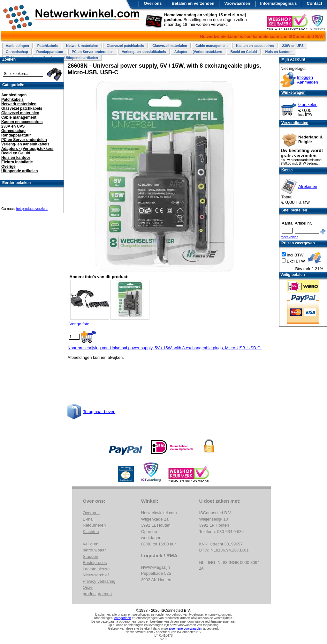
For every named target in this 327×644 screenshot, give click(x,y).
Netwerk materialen (82, 46)
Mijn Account (293, 59)
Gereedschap (17, 52)
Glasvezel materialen (170, 46)
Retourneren (94, 525)
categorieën (123, 618)
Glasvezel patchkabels (125, 46)
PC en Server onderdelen (93, 52)
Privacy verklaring (99, 581)
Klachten (91, 532)
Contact (315, 3)
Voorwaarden (237, 3)
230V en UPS (293, 46)
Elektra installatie (17, 162)
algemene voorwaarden (186, 629)
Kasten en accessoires (255, 46)
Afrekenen (308, 186)
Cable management (212, 46)
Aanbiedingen (17, 46)
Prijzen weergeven (298, 243)
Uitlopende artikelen (81, 58)
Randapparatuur (50, 52)
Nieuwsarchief (96, 575)
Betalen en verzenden (193, 3)
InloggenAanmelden (308, 80)
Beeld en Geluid (243, 52)
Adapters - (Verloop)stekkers (198, 52)
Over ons (153, 3)
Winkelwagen (293, 93)
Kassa (287, 170)
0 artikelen (308, 104)
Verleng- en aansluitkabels (144, 52)
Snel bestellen (294, 210)
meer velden (289, 237)
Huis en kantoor (279, 52)
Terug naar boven (99, 412)
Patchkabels (48, 46)
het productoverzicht (32, 209)
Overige (8, 167)
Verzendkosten (295, 123)
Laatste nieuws (97, 569)
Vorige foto (80, 324)
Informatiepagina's (279, 3)
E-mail (89, 519)
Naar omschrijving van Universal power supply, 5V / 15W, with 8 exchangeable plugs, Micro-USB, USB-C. (165, 348)
